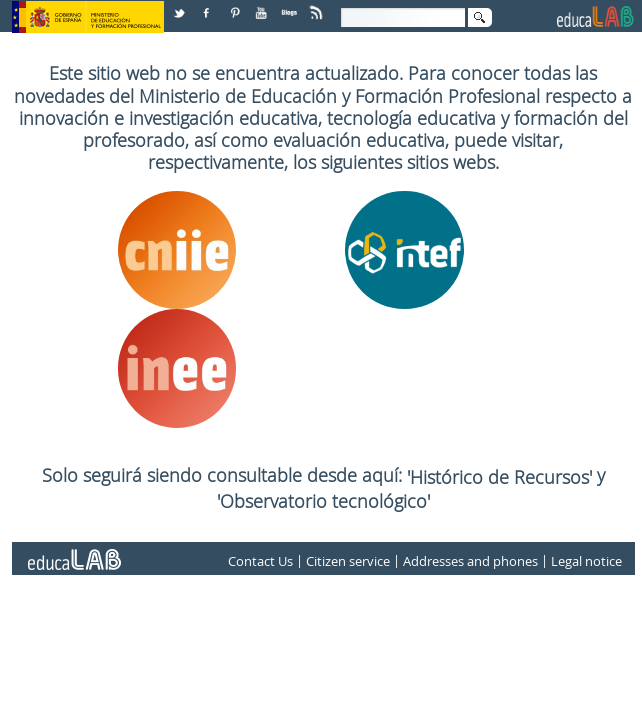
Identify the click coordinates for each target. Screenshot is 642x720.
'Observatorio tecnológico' (323, 501)
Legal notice (586, 561)
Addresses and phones (470, 561)
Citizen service (348, 561)
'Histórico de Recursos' (502, 477)
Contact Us (260, 561)
